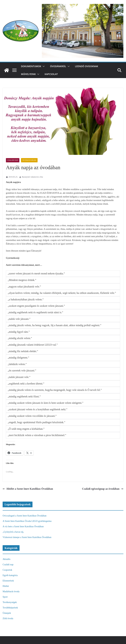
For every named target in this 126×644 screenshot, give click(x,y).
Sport (5, 597)
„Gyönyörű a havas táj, (13, 532)
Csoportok (7, 570)
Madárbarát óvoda (11, 591)
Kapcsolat (51, 74)
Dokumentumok (31, 66)
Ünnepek (7, 613)
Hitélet (6, 586)
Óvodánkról (58, 66)
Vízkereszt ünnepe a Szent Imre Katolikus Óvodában (27, 537)
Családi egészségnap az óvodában (103, 489)
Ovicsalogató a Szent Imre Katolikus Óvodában (25, 516)
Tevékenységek (29, 160)
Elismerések (8, 581)
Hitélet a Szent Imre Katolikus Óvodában (28, 489)
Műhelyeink (28, 74)
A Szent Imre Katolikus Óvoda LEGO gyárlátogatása (27, 521)
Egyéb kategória (10, 575)
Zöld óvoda (8, 618)
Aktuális (6, 559)
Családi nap (13, 160)
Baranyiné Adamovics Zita (32, 177)
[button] (43, 66)
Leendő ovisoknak (87, 66)
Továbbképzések (10, 608)
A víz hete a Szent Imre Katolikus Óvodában (23, 526)
